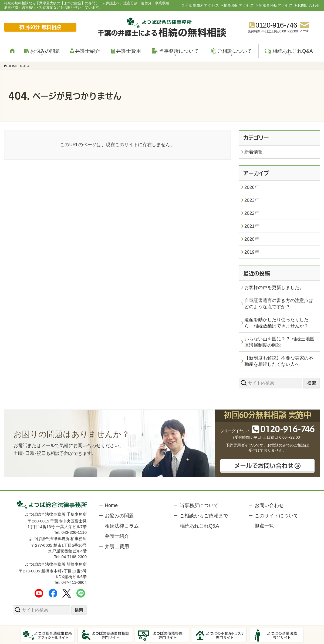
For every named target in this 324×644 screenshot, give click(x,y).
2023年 (252, 200)
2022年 (252, 213)
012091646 (287, 429)
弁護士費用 (117, 546)
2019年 (252, 252)
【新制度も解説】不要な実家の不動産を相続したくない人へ (279, 361)
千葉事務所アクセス (202, 5)
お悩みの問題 (119, 516)
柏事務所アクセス (239, 5)
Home (111, 505)
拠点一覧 (264, 526)
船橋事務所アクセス (276, 5)
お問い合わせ (309, 5)
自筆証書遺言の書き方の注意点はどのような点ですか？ (279, 304)
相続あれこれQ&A (199, 526)
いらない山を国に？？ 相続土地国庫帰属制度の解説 (279, 342)
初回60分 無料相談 (40, 27)
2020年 (252, 239)
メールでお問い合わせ (264, 465)
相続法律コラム (122, 526)
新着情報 (254, 152)
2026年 (252, 187)
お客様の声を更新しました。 (274, 288)
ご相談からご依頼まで (204, 516)
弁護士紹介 (117, 536)
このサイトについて (276, 516)
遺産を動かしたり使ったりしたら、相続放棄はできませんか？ (276, 323)
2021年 (252, 226)
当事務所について (199, 505)
